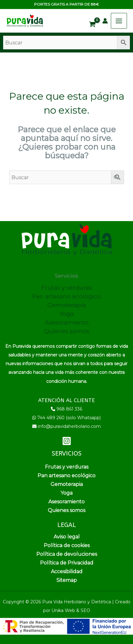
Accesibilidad (67, 571)
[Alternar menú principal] (119, 21)
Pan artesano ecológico (66, 296)
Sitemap (67, 580)
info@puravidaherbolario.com (69, 426)
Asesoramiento (67, 322)
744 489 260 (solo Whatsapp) (69, 418)
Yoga (66, 314)
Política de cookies (67, 545)
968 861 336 (69, 409)
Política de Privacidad (67, 563)
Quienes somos (67, 331)
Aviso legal (67, 537)
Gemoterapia (67, 305)
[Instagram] (67, 441)
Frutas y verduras (67, 288)
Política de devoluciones (67, 554)
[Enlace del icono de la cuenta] (106, 21)
